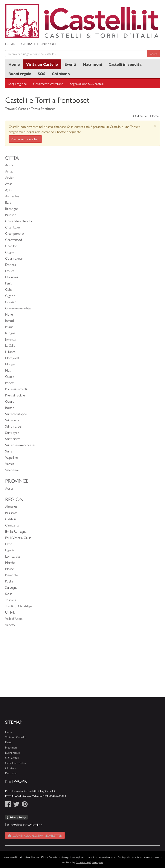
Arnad (9, 171)
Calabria (11, 519)
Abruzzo (11, 506)
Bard (8, 202)
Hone (9, 314)
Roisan (10, 408)
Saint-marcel (13, 426)
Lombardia (12, 556)
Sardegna (11, 587)
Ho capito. (98, 862)
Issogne (10, 333)
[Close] (155, 126)
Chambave (12, 227)
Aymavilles (12, 196)
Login (10, 44)
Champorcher (15, 233)
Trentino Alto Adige (18, 606)
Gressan (11, 302)
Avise (9, 184)
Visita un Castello (42, 64)
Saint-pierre (13, 439)
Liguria (10, 550)
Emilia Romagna (16, 531)
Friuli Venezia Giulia (18, 538)
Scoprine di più (84, 862)
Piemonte (11, 575)
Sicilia (9, 594)
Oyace (10, 376)
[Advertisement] (82, 667)
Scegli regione (18, 84)
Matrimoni (92, 64)
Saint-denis (12, 420)
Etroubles (12, 277)
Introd (9, 320)
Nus (8, 370)
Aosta (9, 165)
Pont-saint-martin (17, 389)
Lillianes (10, 352)
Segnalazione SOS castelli (87, 84)
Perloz (9, 383)
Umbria (10, 612)
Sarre (9, 451)
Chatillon (11, 246)
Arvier (9, 177)
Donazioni (47, 44)
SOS (42, 73)
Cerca (153, 54)
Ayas (8, 190)
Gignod (10, 296)
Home (14, 64)
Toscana (11, 600)
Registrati (26, 44)
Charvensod (14, 240)
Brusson (11, 215)
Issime (9, 327)
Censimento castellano (48, 84)
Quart (9, 401)
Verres (10, 463)
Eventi (70, 64)
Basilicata (11, 513)
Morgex (10, 364)
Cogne (10, 252)
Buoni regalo (20, 73)
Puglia (9, 581)
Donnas (11, 264)
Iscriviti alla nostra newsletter (35, 835)
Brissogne (12, 208)
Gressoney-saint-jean (19, 308)
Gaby (9, 289)
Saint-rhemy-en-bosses (20, 445)
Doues (10, 271)
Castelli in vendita (125, 64)
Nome (154, 116)
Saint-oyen (12, 432)
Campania (12, 525)
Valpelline (11, 457)
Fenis (8, 283)
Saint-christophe (16, 414)
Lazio (9, 544)
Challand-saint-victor (19, 221)
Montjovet (12, 358)
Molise (9, 569)
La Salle (10, 345)
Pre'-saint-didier (16, 395)
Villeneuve (12, 470)
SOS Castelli (12, 758)
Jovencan (11, 339)
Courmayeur (14, 258)
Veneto (10, 625)
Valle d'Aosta (14, 618)
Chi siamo (61, 73)
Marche (10, 562)
